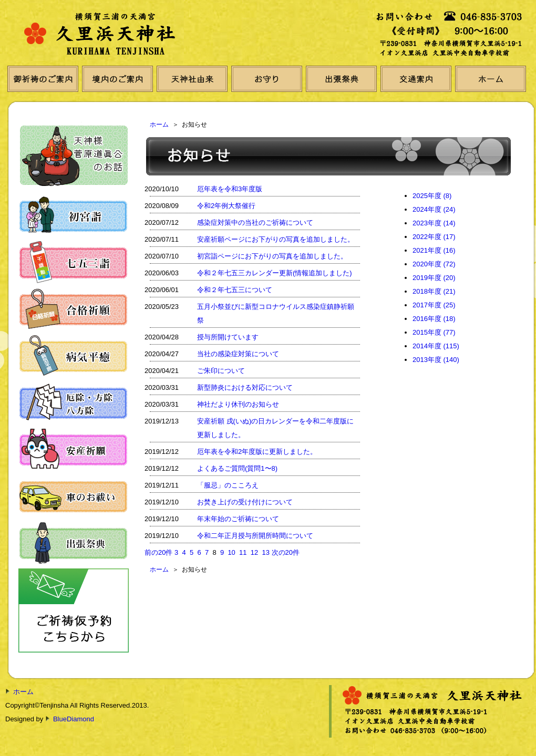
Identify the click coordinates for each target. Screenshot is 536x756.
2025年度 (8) (432, 196)
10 (231, 552)
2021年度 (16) (434, 250)
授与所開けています (228, 337)
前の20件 (158, 552)
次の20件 (286, 552)
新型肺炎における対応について (245, 387)
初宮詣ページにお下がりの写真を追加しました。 (272, 256)
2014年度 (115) (436, 346)
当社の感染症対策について (238, 354)
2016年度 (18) (434, 319)
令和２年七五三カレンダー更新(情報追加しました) (275, 273)
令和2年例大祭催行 (226, 206)
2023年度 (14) (434, 223)
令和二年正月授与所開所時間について (255, 536)
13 (265, 552)
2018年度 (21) (434, 291)
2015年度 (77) (434, 332)
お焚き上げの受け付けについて (245, 502)
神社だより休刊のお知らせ (238, 404)
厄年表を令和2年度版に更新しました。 (257, 452)
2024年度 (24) (434, 209)
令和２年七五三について (235, 290)
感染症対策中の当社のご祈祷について (255, 222)
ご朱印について (221, 371)
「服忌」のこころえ (228, 485)
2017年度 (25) (434, 305)
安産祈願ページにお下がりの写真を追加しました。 (276, 239)
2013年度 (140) (436, 360)
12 (254, 552)
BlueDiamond (74, 719)
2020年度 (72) (434, 264)
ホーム (159, 125)
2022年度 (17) (434, 237)
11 (243, 552)
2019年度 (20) (434, 278)
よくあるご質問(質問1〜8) (237, 468)
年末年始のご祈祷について (238, 519)
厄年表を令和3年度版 (230, 189)
